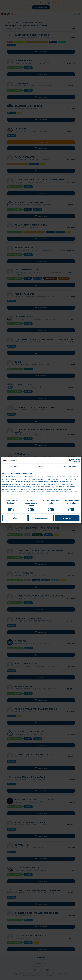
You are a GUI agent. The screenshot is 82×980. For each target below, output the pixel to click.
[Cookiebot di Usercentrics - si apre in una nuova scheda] (71, 460)
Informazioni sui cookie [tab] (68, 466)
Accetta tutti (67, 518)
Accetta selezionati (41, 518)
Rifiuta (15, 518)
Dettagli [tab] (41, 466)
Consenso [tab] (14, 466)
